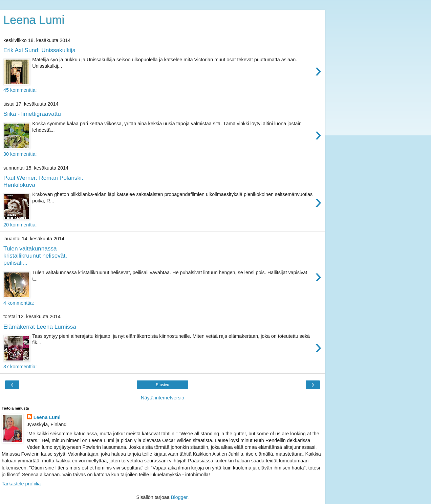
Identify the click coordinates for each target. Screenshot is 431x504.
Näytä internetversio (163, 398)
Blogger (179, 497)
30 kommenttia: (20, 154)
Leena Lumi (34, 20)
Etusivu (162, 385)
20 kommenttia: (20, 225)
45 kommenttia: (20, 90)
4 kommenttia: (19, 303)
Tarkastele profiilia (21, 484)
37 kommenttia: (20, 367)
